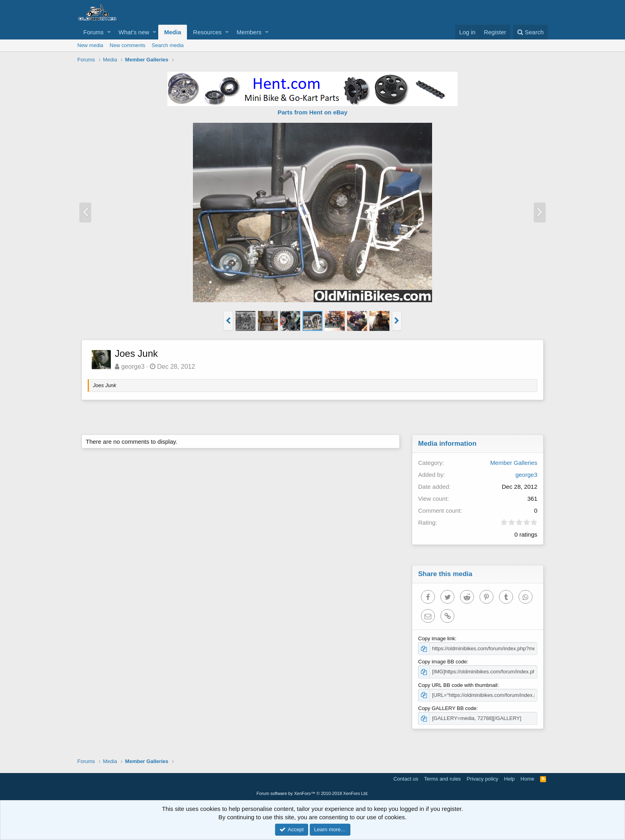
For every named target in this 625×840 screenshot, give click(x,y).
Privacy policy (483, 779)
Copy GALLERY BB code (447, 708)
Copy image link (437, 638)
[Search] (530, 32)
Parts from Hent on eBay (312, 112)
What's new (134, 32)
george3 (133, 367)
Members (249, 32)
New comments (128, 45)
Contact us (406, 779)
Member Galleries (514, 463)
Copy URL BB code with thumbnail (458, 685)
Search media (168, 45)
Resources (207, 32)
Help (510, 779)
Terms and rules (442, 779)
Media (173, 32)
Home (528, 779)
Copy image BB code (442, 662)
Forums (93, 32)
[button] (109, 32)
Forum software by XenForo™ (313, 793)
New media (90, 45)
